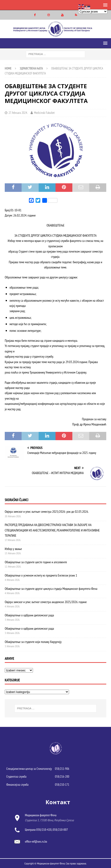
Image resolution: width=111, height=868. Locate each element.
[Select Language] (93, 12)
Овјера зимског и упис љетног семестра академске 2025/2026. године (46, 602)
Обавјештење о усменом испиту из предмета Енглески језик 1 (41, 575)
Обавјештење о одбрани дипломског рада (29, 615)
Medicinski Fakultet (44, 113)
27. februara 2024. (18, 113)
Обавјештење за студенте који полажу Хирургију (33, 642)
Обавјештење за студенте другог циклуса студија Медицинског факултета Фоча (51, 589)
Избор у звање (13, 549)
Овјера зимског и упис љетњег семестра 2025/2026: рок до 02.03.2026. (47, 512)
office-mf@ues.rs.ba (36, 842)
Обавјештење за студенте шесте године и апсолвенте (36, 562)
